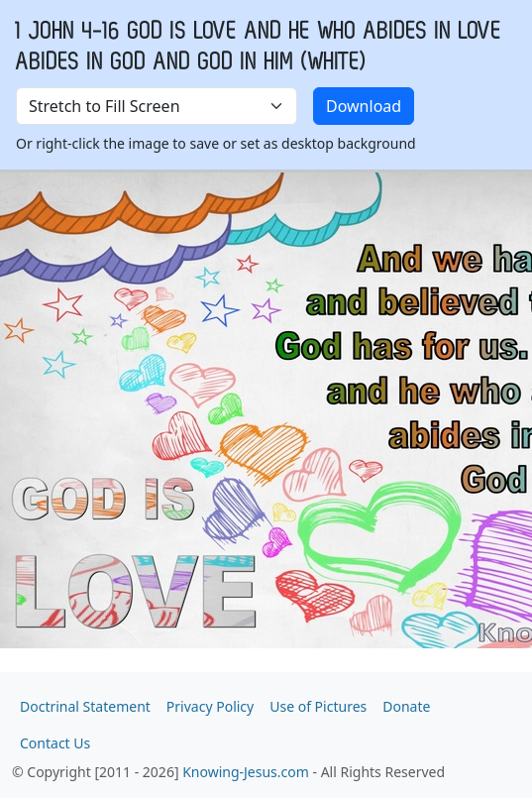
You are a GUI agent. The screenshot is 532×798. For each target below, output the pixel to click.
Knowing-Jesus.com (246, 772)
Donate (406, 706)
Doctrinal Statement (85, 706)
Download (364, 106)
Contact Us (55, 743)
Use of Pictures (318, 706)
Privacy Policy (210, 706)
